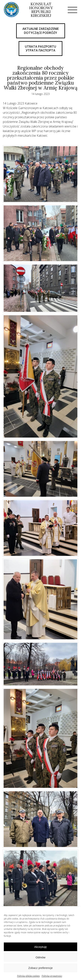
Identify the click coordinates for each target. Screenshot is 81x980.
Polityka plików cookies (28, 976)
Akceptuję (40, 947)
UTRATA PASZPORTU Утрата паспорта (40, 49)
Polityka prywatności (52, 976)
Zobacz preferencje (40, 968)
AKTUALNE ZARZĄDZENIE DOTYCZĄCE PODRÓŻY (41, 31)
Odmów (40, 957)
